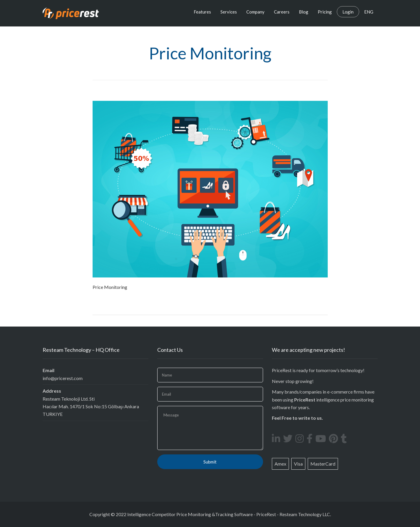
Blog (304, 12)
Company (255, 12)
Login (348, 12)
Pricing (325, 12)
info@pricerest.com (63, 378)
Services (229, 12)
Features (202, 12)
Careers (282, 12)
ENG (369, 12)
